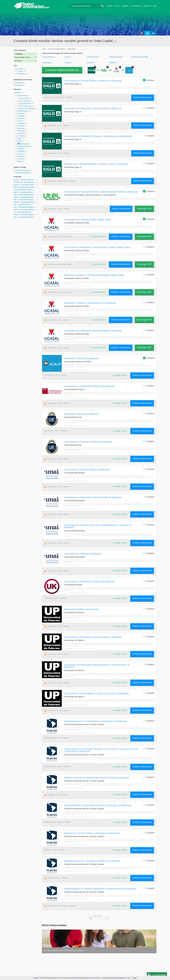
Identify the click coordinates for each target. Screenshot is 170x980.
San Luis (21, 154)
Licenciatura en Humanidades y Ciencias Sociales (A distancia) (96, 693)
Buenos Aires (22, 96)
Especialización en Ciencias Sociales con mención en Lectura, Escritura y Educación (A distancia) (101, 750)
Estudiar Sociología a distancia (74, 176)
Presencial (19, 85)
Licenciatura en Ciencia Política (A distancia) (87, 470)
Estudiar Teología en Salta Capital (75, 231)
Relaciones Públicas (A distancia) (81, 358)
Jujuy (20, 161)
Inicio (44, 49)
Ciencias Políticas (48, 57)
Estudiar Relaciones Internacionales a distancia (79, 120)
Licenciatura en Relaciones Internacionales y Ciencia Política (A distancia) (97, 666)
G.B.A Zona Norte (26, 104)
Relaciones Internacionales (140, 57)
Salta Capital (24, 144)
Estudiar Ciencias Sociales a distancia (76, 705)
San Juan (21, 128)
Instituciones (147, 6)
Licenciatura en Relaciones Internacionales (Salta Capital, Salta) (97, 247)
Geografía (112, 63)
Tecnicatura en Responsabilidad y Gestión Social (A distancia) (96, 164)
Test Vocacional (136, 6)
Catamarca (22, 151)
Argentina (18, 93)
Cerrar (134, 978)
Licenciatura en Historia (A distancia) (83, 554)
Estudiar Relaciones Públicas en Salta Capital (79, 287)
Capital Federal (23, 111)
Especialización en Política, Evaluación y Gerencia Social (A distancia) (100, 889)
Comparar (149, 80)
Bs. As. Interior (25, 99)
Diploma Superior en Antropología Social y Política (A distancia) (97, 778)
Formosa (21, 156)
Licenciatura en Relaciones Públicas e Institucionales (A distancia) (98, 136)
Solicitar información (121, 236)
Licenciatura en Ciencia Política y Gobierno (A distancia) (93, 81)
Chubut (20, 121)
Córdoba (21, 113)
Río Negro (21, 131)
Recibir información (143, 97)
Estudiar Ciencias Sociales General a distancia (79, 733)
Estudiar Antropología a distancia (75, 788)
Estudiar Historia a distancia (73, 539)
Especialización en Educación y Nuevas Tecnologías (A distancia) (98, 805)
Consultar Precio (98, 237)
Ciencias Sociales (93, 57)
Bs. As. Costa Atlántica (27, 109)
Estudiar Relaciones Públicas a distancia (77, 148)
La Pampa (21, 136)
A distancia (19, 83)
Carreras (110, 6)
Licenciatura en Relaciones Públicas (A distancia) (89, 386)
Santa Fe (21, 118)
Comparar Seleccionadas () (62, 70)
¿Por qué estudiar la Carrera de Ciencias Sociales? (64, 950)
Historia (67, 57)
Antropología (47, 63)
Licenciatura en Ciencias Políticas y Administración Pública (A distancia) (101, 192)
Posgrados (125, 6)
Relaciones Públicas (116, 57)
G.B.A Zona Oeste (26, 106)
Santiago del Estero (24, 146)
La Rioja (21, 159)
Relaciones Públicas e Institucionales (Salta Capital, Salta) (94, 275)
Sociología (90, 63)
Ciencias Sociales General (57, 49)
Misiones (21, 133)
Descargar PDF (144, 209)
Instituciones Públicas (24, 173)
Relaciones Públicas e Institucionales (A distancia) (90, 303)
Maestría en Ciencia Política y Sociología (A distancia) (92, 833)
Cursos (117, 6)
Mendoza (21, 116)
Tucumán (21, 126)
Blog (155, 6)
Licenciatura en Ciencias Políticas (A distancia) (88, 442)
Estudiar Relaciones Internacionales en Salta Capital (81, 259)
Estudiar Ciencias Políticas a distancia (76, 92)
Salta (20, 141)
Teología (68, 63)
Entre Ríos (21, 123)
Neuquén (21, 149)
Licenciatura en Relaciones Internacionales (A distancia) (93, 108)
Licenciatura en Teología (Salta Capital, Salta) (88, 220)
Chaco (20, 138)
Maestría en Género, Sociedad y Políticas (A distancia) (92, 861)
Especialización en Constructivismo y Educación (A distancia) (96, 721)
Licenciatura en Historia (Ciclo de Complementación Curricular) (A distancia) (98, 526)
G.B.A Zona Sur (25, 101)
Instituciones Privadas (24, 170)
